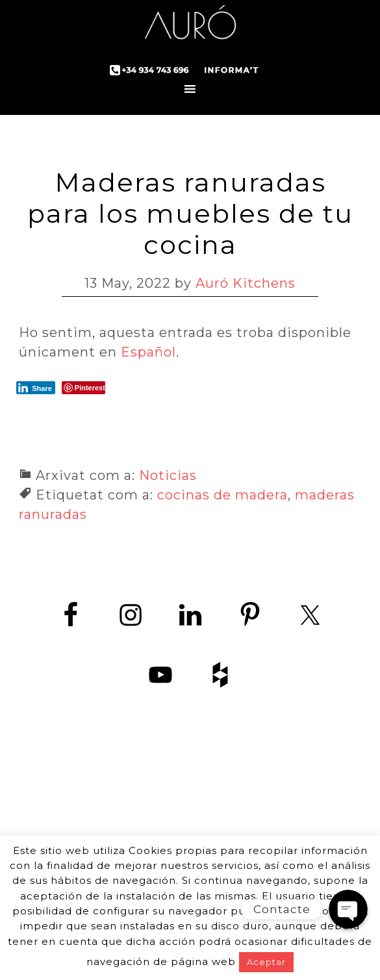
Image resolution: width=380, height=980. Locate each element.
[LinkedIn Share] (36, 388)
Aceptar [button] (266, 962)
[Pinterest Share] (83, 388)
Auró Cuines (190, 26)
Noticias (168, 475)
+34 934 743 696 (202, 832)
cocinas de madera (222, 495)
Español (148, 352)
